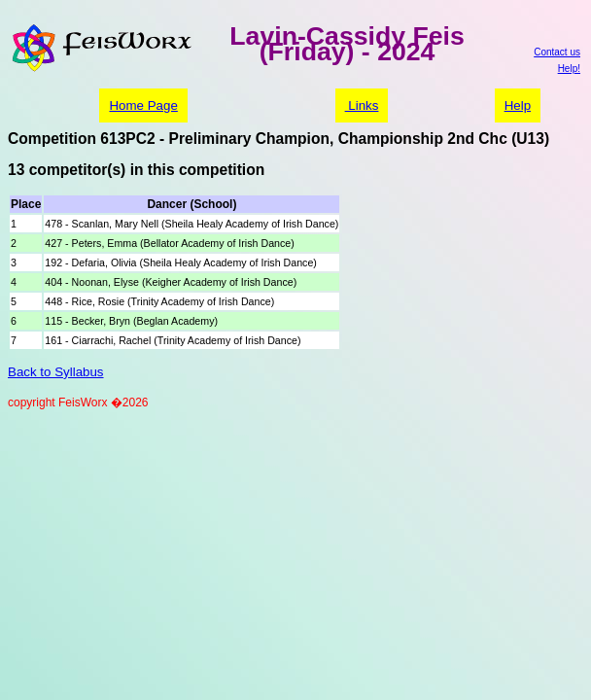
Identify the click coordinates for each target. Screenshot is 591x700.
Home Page (143, 105)
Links (362, 105)
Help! (569, 69)
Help (518, 105)
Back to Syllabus (56, 372)
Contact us (557, 52)
